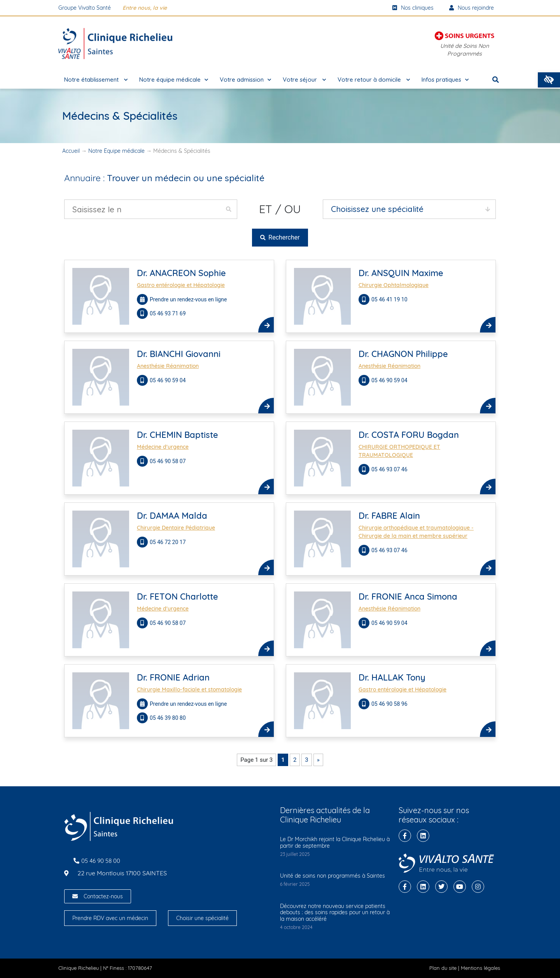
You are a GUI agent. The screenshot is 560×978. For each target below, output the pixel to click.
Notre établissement (96, 80)
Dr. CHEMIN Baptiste (178, 435)
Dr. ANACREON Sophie (181, 273)
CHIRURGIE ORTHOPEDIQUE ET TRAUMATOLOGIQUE (399, 451)
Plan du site (443, 968)
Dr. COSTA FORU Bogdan (409, 435)
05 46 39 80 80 (168, 718)
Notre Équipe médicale (116, 151)
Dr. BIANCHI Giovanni (179, 354)
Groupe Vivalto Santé (85, 8)
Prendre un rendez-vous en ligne (188, 299)
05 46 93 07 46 (390, 469)
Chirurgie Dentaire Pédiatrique (176, 528)
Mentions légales (480, 968)
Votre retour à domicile (374, 80)
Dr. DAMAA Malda (172, 516)
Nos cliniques (413, 8)
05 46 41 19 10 (390, 299)
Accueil (71, 151)
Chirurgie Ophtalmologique (394, 285)
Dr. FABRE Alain (389, 516)
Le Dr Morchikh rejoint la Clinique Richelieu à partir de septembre (335, 842)
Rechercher (280, 237)
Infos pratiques (445, 80)
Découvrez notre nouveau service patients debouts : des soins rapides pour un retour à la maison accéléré (335, 913)
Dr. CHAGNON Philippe (403, 354)
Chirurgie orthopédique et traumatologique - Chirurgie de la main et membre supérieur (416, 532)
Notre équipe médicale (174, 80)
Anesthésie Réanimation (168, 366)
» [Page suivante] (318, 760)
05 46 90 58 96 (390, 704)
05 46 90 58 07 (168, 461)
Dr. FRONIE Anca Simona (408, 597)
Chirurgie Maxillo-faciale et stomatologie (189, 689)
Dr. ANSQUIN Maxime (401, 273)
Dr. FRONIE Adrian (173, 677)
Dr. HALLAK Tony (392, 677)
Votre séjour (304, 80)
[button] (549, 80)
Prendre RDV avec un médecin (110, 918)
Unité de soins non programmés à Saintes (332, 876)
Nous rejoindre (472, 8)
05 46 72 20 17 (168, 542)
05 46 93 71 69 (168, 313)
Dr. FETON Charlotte (178, 597)
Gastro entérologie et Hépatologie (181, 285)
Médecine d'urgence (163, 447)
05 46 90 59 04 (168, 380)
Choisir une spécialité (202, 918)
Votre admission (245, 80)
